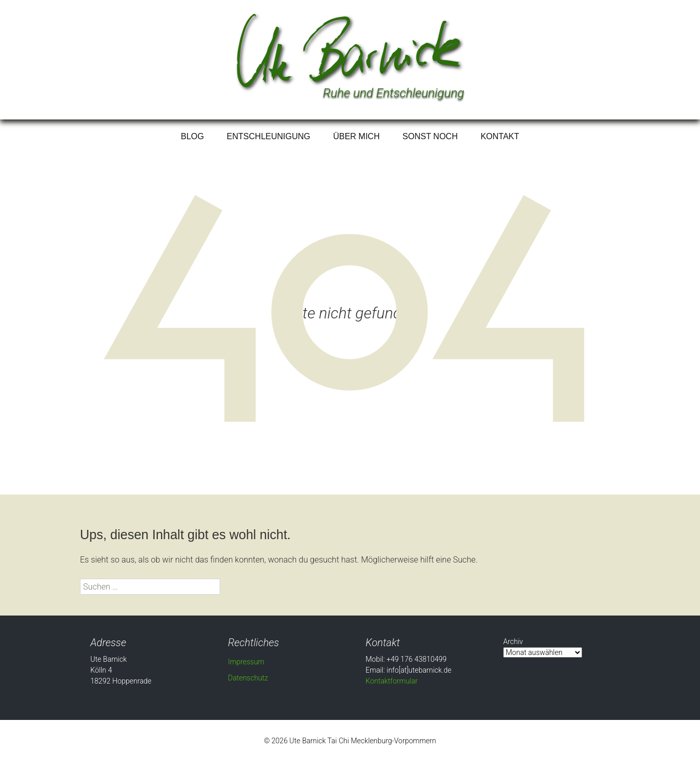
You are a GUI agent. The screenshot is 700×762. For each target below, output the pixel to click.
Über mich (356, 136)
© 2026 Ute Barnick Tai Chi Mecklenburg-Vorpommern (350, 741)
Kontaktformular (392, 681)
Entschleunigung (269, 136)
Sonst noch (430, 136)
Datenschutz (248, 678)
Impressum (246, 662)
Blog (192, 136)
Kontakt (500, 136)
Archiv (513, 641)
